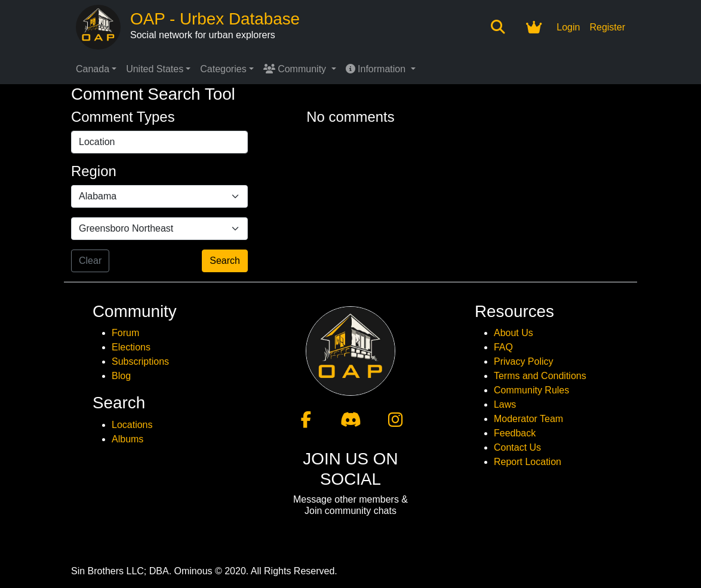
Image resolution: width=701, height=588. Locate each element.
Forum (125, 333)
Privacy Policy (524, 361)
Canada (93, 69)
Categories (223, 69)
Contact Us (517, 447)
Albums (127, 439)
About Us (514, 333)
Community (296, 69)
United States (155, 69)
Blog (121, 376)
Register (607, 27)
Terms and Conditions (540, 376)
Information (377, 69)
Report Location (528, 462)
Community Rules (531, 390)
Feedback (515, 433)
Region (94, 171)
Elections (131, 347)
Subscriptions (140, 361)
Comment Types (123, 117)
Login (568, 27)
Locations (132, 425)
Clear (90, 261)
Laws (505, 404)
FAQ (503, 347)
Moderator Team (528, 419)
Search (225, 261)
